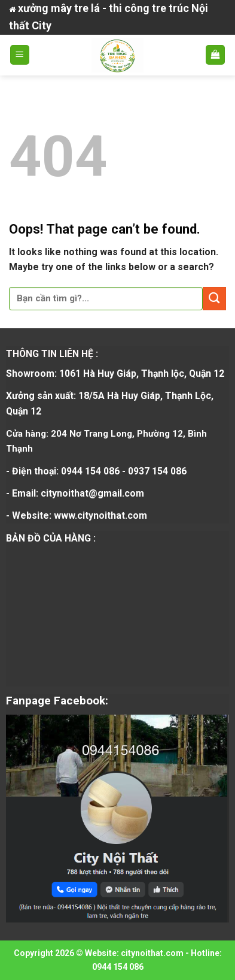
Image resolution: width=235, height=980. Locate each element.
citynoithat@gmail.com (92, 493)
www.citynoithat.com (100, 515)
